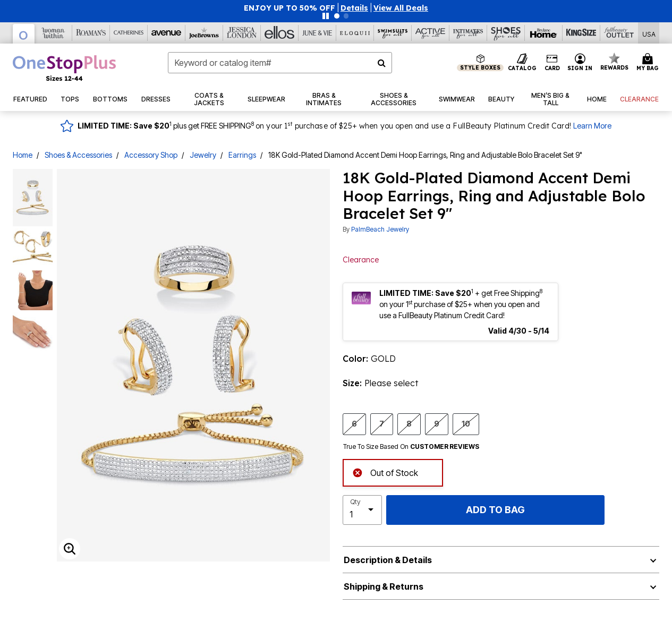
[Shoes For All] (506, 33)
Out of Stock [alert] (385, 472)
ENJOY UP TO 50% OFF (290, 8)
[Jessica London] (242, 33)
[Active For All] (431, 33)
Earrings (242, 155)
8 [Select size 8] (409, 423)
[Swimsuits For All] (393, 33)
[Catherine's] (129, 33)
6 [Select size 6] (354, 423)
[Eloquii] (355, 33)
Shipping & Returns (384, 586)
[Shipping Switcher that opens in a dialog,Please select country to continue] (649, 33)
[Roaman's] (91, 33)
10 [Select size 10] (466, 423)
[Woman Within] (53, 33)
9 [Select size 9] (437, 423)
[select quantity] (362, 510)
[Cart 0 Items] (649, 63)
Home (23, 155)
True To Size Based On (411, 447)
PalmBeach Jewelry (380, 229)
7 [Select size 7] (382, 423)
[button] (354, 8)
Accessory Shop (151, 155)
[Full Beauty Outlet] (619, 33)
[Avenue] (167, 33)
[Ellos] (280, 33)
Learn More (592, 126)
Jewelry (203, 155)
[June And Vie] (317, 33)
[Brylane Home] (544, 33)
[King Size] (581, 33)
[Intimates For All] (468, 33)
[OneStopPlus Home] (64, 68)
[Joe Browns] (204, 33)
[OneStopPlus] (24, 34)
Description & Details (388, 560)
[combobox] (280, 63)
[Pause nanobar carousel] (326, 16)
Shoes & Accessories (78, 155)
